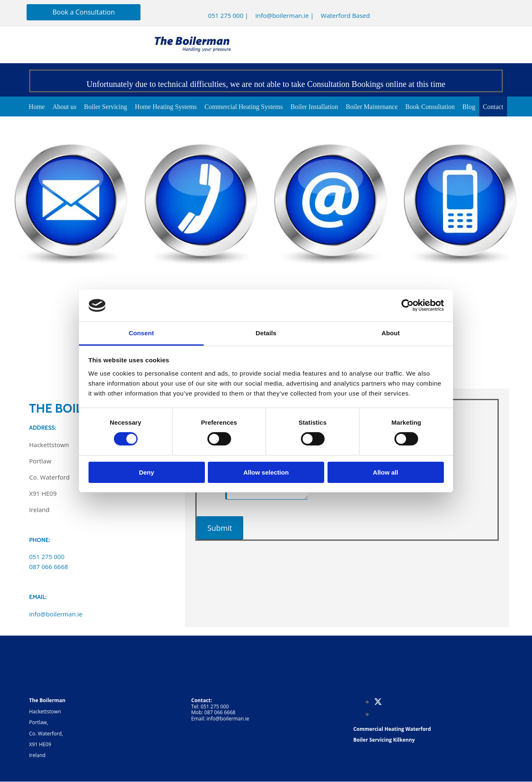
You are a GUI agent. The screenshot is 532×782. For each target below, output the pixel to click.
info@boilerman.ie (282, 15)
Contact (499, 107)
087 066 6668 (49, 567)
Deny (147, 472)
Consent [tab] (142, 333)
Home (31, 107)
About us (60, 107)
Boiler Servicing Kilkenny (384, 740)
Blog (474, 107)
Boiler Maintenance (374, 107)
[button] (84, 12)
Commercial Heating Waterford (392, 729)
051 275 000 (225, 15)
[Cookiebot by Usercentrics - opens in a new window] (408, 305)
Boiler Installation (315, 107)
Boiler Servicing (102, 107)
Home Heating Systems (164, 107)
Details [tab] (266, 333)
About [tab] (391, 333)
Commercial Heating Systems (243, 107)
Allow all (385, 472)
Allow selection (266, 472)
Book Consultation (433, 107)
